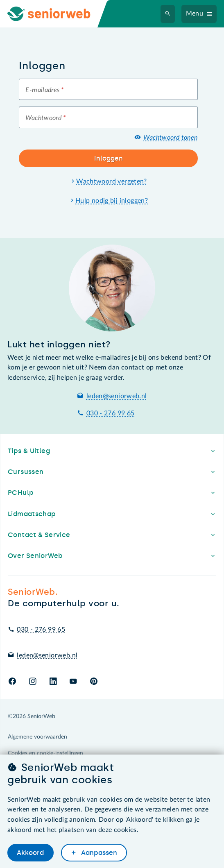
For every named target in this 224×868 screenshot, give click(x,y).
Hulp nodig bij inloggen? (112, 201)
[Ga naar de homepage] (56, 14)
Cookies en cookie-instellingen (45, 753)
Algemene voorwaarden (37, 737)
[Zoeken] (168, 14)
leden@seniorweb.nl (117, 396)
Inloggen (109, 158)
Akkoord (30, 853)
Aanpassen (98, 853)
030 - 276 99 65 (111, 413)
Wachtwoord (45, 118)
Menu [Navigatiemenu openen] (195, 14)
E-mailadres (44, 90)
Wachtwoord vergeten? (112, 181)
